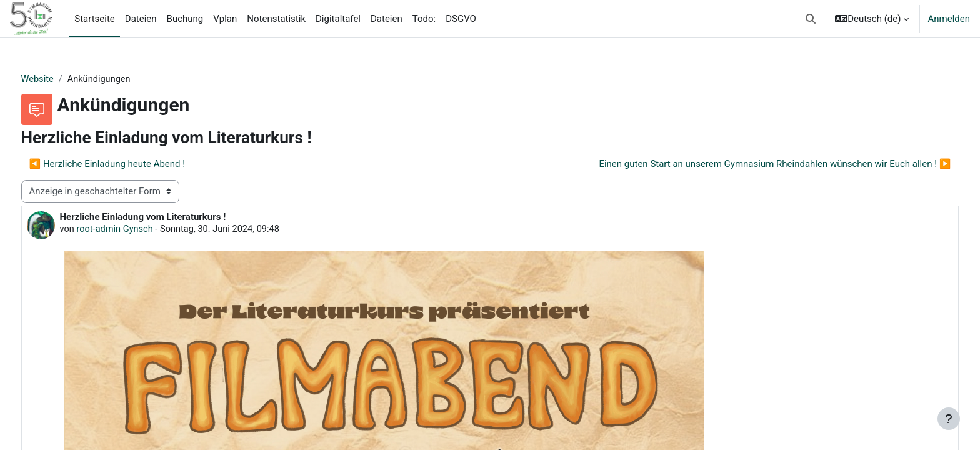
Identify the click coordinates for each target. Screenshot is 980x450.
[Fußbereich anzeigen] (949, 419)
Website (61, 79)
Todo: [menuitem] (424, 19)
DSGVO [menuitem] (461, 19)
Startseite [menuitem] (95, 19)
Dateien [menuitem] (141, 19)
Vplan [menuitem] (225, 19)
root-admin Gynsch (140, 230)
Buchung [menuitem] (185, 19)
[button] (811, 19)
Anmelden (949, 19)
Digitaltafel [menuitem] (338, 19)
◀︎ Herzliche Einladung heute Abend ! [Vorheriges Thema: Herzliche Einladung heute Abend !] (131, 164)
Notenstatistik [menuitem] (276, 19)
